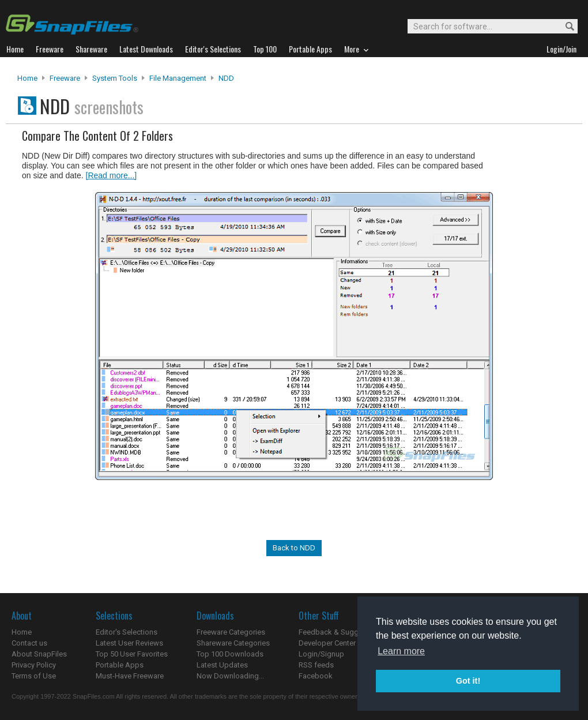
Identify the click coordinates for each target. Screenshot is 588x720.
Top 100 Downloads (230, 654)
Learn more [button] (401, 651)
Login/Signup (321, 654)
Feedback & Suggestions (341, 632)
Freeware (65, 78)
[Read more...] (112, 175)
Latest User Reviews (129, 643)
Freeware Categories (231, 632)
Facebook (316, 676)
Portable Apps (120, 665)
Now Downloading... (230, 676)
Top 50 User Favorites (132, 654)
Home (27, 78)
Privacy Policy (34, 665)
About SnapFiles (39, 654)
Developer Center (327, 643)
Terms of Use (34, 676)
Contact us (29, 643)
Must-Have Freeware (130, 676)
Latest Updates (222, 665)
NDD (226, 78)
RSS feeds (316, 665)
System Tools (115, 78)
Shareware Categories (233, 643)
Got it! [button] (468, 681)
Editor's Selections (127, 632)
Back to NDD (294, 548)
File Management (178, 78)
